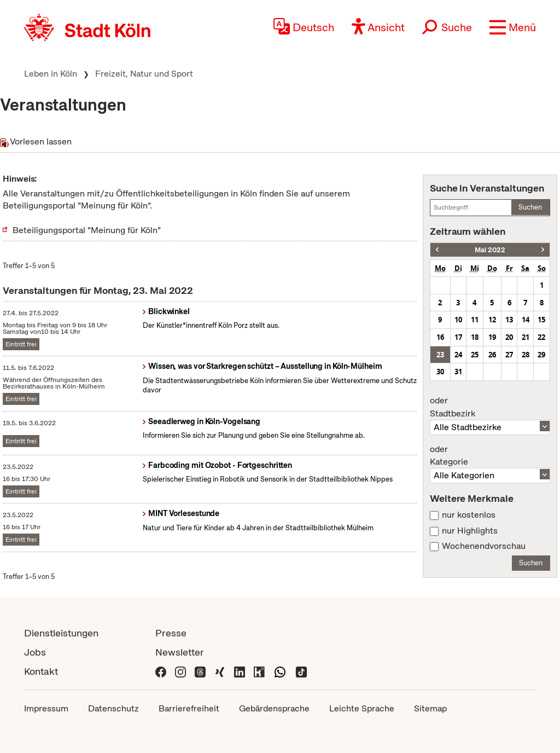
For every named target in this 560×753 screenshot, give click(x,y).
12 (492, 320)
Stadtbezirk (490, 407)
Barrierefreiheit (189, 708)
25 (475, 355)
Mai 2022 (490, 250)
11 (475, 320)
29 (541, 355)
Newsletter (180, 652)
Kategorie (490, 456)
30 (440, 372)
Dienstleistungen (61, 633)
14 (526, 320)
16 (440, 337)
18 (475, 337)
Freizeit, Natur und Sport (144, 74)
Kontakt (41, 671)
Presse (171, 633)
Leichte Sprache (362, 708)
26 (492, 355)
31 (458, 372)
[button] (513, 27)
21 (526, 337)
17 (458, 337)
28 (526, 355)
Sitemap (430, 708)
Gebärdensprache (274, 708)
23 (440, 355)
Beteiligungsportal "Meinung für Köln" (87, 230)
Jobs (35, 652)
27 (509, 355)
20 (509, 337)
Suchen (530, 207)
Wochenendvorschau (484, 546)
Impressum (46, 708)
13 (509, 320)
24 (458, 355)
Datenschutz (113, 708)
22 (541, 337)
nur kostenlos (469, 515)
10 (458, 320)
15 (541, 320)
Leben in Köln (51, 74)
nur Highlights (470, 531)
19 (492, 337)
